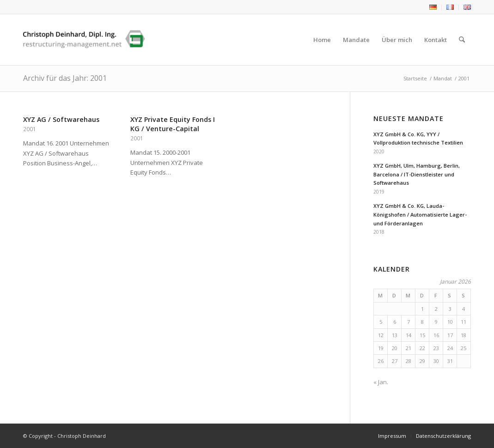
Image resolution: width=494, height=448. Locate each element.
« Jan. (381, 382)
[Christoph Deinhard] (84, 40)
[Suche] (462, 40)
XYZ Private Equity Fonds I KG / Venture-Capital (173, 124)
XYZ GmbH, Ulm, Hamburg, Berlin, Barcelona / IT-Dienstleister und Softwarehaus (417, 174)
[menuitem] (433, 7)
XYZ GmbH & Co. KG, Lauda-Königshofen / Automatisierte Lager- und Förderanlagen (420, 215)
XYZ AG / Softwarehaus (61, 119)
